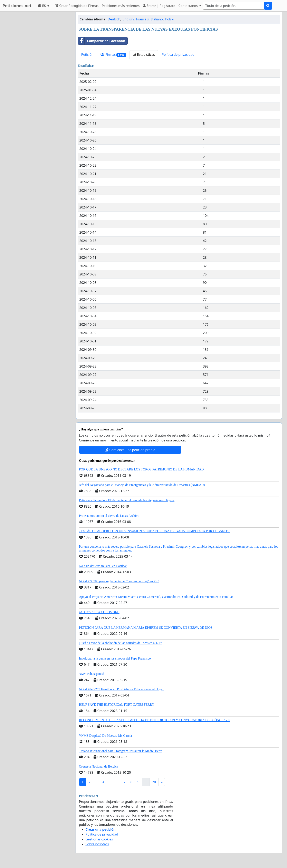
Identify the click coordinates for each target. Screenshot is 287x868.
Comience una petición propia (130, 450)
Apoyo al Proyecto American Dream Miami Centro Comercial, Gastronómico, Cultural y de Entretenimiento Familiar (156, 597)
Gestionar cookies (99, 839)
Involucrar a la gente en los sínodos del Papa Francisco (115, 658)
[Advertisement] (36, 73)
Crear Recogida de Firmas (77, 6)
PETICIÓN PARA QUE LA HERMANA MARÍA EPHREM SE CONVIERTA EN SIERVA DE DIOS (146, 628)
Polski (170, 19)
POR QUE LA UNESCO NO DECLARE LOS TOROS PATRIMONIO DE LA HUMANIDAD (141, 469)
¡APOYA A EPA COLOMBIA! (99, 612)
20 (154, 782)
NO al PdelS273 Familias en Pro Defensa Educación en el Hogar (121, 689)
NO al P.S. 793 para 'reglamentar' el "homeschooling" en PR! (119, 581)
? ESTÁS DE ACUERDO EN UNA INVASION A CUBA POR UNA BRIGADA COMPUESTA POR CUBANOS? (155, 531)
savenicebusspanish (92, 674)
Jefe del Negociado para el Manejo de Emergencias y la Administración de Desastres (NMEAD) (142, 485)
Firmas (113, 55)
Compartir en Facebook (102, 41)
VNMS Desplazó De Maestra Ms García (106, 736)
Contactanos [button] (189, 6)
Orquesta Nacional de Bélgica (99, 766)
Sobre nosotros (97, 844)
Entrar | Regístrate (159, 6)
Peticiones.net (17, 6)
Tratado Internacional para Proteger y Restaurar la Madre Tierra (121, 751)
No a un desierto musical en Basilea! (103, 566)
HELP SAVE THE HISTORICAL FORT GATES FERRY (117, 705)
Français (143, 19)
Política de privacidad (178, 55)
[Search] (233, 6)
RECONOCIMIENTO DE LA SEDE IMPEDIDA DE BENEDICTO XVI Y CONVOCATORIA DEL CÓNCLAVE (154, 720)
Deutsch (114, 19)
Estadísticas (144, 55)
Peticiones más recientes (121, 6)
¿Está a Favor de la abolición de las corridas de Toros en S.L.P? (121, 643)
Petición (87, 55)
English (128, 19)
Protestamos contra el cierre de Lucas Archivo (109, 516)
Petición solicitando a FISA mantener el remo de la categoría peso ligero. (127, 500)
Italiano (157, 19)
